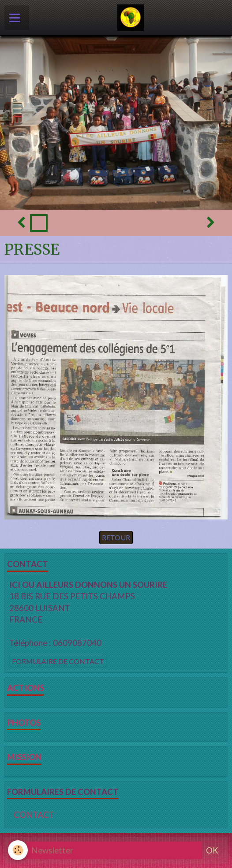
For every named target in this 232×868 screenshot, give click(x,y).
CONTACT (34, 815)
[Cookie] (18, 850)
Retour (116, 537)
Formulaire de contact (58, 661)
